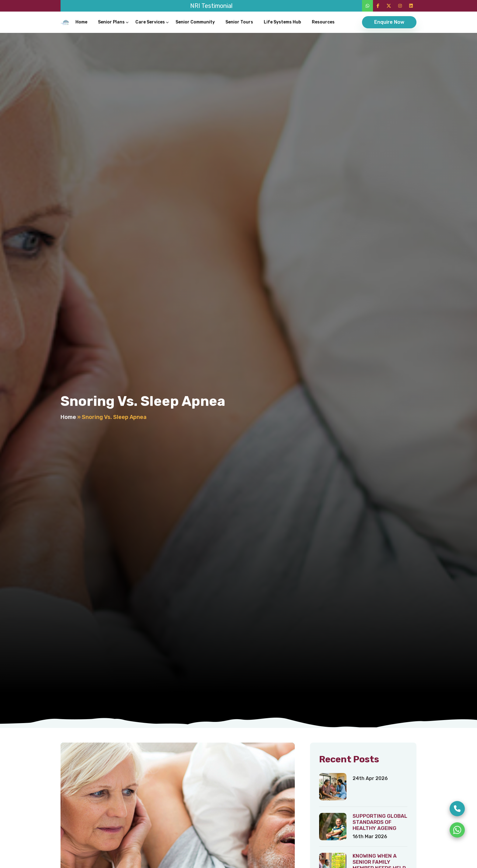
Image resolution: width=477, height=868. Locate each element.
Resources (323, 22)
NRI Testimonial (211, 6)
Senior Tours (239, 22)
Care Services (150, 22)
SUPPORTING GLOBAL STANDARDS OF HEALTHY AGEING (380, 822)
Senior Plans (111, 22)
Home (81, 22)
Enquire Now (389, 22)
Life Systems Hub (282, 22)
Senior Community (195, 22)
